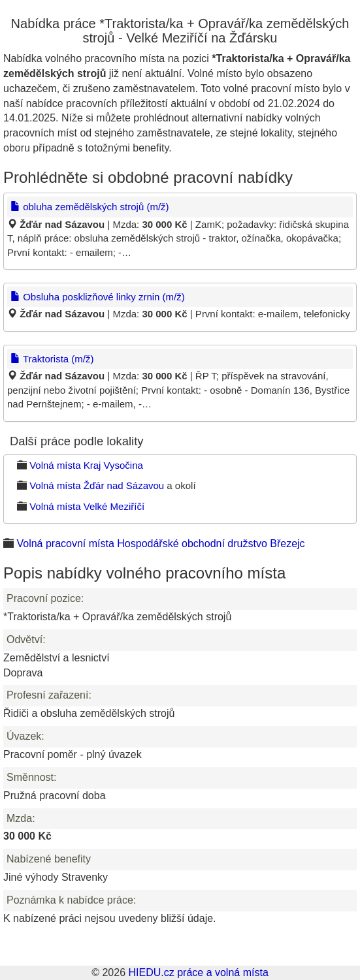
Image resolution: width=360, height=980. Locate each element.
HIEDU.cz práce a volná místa (198, 972)
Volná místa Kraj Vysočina (86, 465)
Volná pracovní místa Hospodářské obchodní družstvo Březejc (160, 544)
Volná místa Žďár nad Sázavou (97, 485)
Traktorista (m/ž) (52, 359)
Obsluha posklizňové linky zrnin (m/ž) (98, 297)
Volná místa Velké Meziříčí (87, 506)
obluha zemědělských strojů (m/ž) (90, 207)
